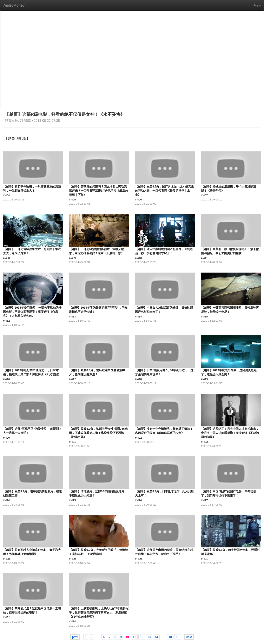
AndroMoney (14, 5)
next (189, 637)
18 (170, 637)
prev (75, 637)
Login (257, 5)
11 (134, 637)
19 (178, 637)
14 (156, 637)
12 (142, 637)
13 (149, 637)
